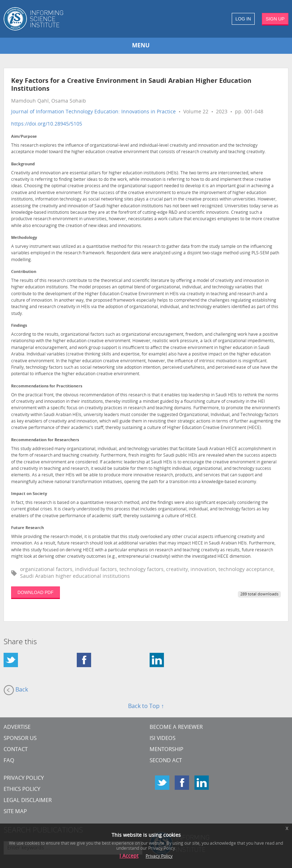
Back (16, 690)
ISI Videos (163, 739)
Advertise (17, 728)
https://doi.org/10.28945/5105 (47, 124)
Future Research (27, 528)
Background (23, 164)
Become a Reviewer (176, 728)
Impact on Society (29, 494)
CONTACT (16, 750)
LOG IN (243, 19)
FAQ (9, 761)
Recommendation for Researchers (45, 440)
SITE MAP (15, 812)
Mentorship (166, 750)
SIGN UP (275, 19)
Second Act (166, 761)
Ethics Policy (22, 790)
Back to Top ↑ (146, 707)
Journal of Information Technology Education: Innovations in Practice (93, 112)
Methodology (24, 238)
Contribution (24, 272)
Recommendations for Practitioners (47, 386)
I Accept (129, 856)
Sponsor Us (20, 739)
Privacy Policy (24, 779)
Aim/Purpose (24, 137)
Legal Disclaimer (28, 801)
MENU (141, 46)
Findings (19, 326)
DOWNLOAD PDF (36, 593)
